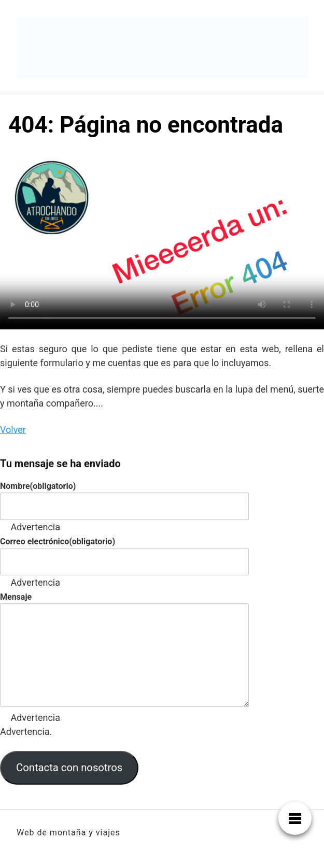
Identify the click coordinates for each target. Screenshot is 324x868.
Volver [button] (13, 430)
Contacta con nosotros (69, 768)
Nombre (38, 486)
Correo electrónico (58, 541)
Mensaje (16, 597)
